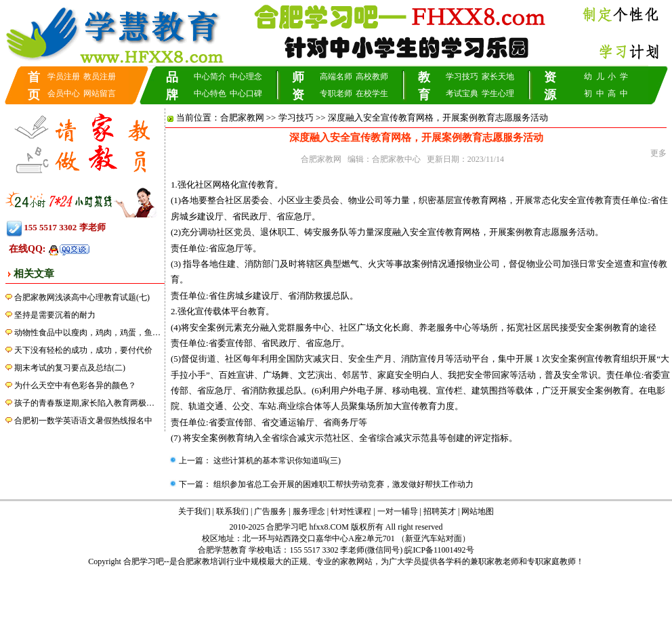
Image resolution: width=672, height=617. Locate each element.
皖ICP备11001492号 (439, 550)
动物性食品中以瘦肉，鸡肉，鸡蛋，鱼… (87, 333)
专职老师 (336, 93)
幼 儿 (594, 77)
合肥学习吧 (144, 561)
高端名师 (336, 77)
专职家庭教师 (551, 561)
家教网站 (356, 561)
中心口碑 (246, 93)
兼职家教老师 (495, 561)
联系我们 (232, 511)
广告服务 (270, 511)
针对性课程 (351, 511)
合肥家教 (194, 561)
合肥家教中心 (396, 159)
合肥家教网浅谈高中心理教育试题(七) (82, 297)
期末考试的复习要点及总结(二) (70, 368)
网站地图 (478, 511)
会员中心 (64, 93)
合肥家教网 (242, 118)
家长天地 (498, 77)
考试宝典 (462, 93)
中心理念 (246, 77)
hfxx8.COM (329, 527)
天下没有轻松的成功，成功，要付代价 (83, 350)
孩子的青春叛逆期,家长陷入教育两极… (84, 403)
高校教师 (372, 77)
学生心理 (498, 93)
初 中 (594, 93)
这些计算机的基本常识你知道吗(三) (276, 461)
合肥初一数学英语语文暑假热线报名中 (83, 421)
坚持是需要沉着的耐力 (55, 315)
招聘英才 (440, 511)
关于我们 (194, 511)
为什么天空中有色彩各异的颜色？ (75, 385)
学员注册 (64, 77)
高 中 (618, 93)
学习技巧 (462, 77)
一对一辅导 (398, 511)
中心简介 (210, 77)
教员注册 (100, 77)
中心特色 (210, 93)
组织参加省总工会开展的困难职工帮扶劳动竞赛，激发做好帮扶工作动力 (342, 484)
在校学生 (372, 93)
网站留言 (100, 93)
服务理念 (309, 511)
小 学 (618, 77)
